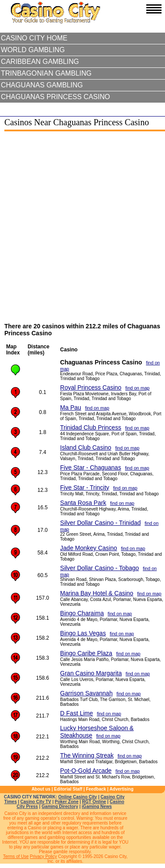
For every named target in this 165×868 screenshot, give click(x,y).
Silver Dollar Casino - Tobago (99, 568)
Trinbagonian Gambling (46, 73)
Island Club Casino (86, 447)
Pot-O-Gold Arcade (86, 771)
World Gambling (33, 50)
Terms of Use (16, 856)
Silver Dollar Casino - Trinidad (100, 523)
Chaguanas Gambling (42, 85)
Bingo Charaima (82, 613)
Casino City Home (34, 38)
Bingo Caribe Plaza (86, 653)
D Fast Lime (76, 713)
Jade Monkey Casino (89, 548)
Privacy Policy (44, 856)
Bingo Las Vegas (83, 633)
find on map (138, 388)
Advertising (122, 789)
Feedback (96, 789)
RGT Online (94, 802)
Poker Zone (67, 802)
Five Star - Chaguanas (91, 467)
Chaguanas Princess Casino (56, 97)
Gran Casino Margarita (91, 673)
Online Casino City (78, 797)
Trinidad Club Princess (91, 427)
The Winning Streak (87, 755)
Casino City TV (36, 802)
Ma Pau (71, 407)
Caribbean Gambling (40, 62)
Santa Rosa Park (83, 503)
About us (41, 789)
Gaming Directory (60, 806)
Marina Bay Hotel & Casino (97, 593)
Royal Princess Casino (91, 387)
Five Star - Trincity (85, 487)
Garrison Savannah (86, 693)
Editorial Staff (68, 789)
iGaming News (97, 806)
